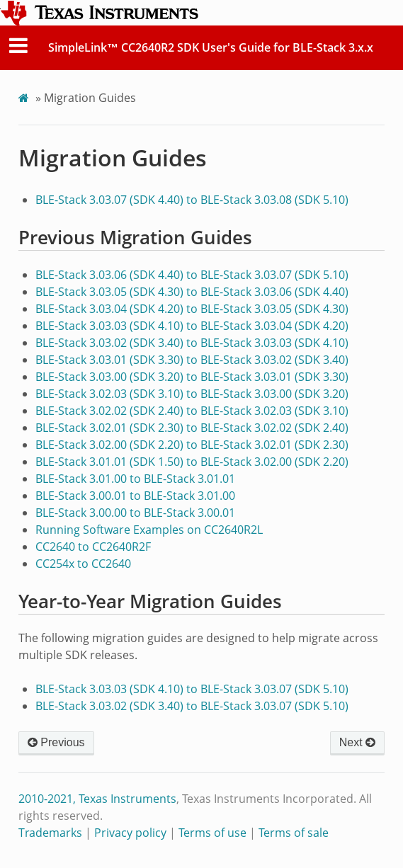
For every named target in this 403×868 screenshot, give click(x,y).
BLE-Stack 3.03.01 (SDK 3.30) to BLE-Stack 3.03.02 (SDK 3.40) (192, 360)
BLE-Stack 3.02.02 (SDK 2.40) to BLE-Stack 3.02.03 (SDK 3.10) (192, 411)
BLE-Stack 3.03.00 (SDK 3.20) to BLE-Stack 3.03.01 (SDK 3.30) (192, 377)
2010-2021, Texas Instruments (97, 799)
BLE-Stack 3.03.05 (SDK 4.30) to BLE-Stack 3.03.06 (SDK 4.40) (192, 292)
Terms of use (212, 833)
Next (357, 742)
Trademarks (50, 833)
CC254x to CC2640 (83, 564)
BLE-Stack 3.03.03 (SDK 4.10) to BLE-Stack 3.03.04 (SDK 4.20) (192, 326)
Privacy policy (130, 833)
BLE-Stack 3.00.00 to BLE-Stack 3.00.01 (135, 513)
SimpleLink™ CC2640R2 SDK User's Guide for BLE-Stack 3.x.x (211, 47)
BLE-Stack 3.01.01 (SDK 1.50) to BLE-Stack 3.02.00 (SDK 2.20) (192, 462)
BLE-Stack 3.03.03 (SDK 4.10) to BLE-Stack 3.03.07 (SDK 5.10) (192, 689)
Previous (56, 742)
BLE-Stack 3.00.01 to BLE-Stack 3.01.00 (135, 496)
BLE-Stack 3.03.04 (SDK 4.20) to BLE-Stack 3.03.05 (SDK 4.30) (192, 309)
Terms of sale (294, 833)
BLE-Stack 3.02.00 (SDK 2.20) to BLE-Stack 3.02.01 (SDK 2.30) (192, 445)
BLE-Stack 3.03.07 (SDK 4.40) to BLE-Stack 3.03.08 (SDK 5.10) (192, 200)
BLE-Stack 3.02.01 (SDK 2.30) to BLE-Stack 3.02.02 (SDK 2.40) (192, 428)
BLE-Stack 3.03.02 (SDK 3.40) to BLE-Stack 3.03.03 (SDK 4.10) (192, 343)
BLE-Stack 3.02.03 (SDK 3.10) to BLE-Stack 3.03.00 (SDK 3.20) (192, 394)
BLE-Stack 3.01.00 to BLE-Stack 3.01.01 (135, 479)
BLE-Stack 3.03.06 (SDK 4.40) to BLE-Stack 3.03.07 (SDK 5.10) (192, 275)
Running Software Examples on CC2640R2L (149, 530)
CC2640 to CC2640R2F (93, 547)
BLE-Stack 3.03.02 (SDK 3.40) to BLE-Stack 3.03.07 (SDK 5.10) (192, 706)
